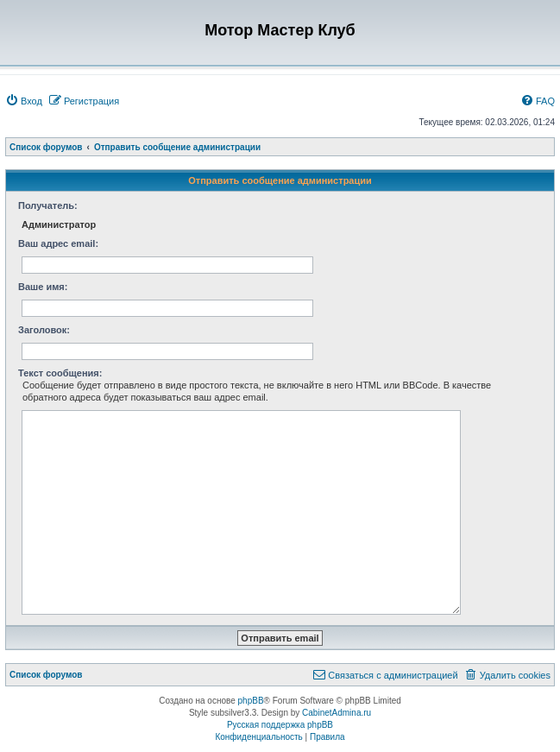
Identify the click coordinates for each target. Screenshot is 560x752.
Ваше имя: (43, 287)
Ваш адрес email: (58, 243)
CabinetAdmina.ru (337, 713)
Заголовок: (44, 330)
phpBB (251, 701)
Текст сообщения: (60, 373)
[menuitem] (24, 101)
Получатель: (48, 205)
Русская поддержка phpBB (280, 725)
